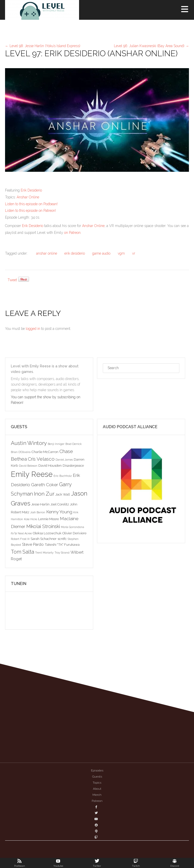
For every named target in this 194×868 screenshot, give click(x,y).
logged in (33, 329)
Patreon (97, 801)
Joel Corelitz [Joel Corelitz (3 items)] (60, 504)
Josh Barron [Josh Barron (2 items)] (38, 512)
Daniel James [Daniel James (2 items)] (64, 460)
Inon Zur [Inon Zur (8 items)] (44, 494)
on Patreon (72, 233)
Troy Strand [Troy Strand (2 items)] (62, 553)
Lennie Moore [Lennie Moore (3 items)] (48, 519)
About (97, 789)
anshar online (47, 253)
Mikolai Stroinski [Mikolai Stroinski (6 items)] (43, 526)
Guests (97, 777)
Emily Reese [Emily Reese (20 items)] (32, 474)
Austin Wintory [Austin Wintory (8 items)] (29, 443)
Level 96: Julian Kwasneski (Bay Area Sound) (151, 46)
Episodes (97, 770)
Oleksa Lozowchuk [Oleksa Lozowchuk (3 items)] (47, 533)
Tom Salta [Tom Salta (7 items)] (22, 552)
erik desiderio (75, 253)
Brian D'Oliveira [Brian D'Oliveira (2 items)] (21, 452)
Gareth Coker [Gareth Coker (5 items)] (45, 485)
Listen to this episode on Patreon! (30, 211)
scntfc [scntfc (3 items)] (62, 539)
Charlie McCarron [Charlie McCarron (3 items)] (45, 452)
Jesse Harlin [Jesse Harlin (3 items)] (40, 504)
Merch (97, 795)
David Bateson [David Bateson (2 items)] (28, 466)
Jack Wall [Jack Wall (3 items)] (63, 494)
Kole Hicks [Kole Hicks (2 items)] (31, 519)
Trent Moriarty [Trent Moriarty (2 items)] (44, 553)
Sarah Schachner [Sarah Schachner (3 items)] (44, 539)
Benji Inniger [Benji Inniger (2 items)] (56, 444)
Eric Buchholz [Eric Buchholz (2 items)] (63, 476)
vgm (121, 253)
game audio (101, 253)
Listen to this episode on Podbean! (31, 204)
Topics (97, 783)
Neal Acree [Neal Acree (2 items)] (25, 533)
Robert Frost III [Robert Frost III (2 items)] (20, 539)
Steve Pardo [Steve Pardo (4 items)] (33, 544)
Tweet (12, 280)
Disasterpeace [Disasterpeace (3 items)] (73, 465)
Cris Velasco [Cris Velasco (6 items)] (41, 459)
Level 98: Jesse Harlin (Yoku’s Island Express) (43, 46)
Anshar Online (28, 197)
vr (134, 253)
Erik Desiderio (31, 190)
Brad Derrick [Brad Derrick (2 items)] (74, 444)
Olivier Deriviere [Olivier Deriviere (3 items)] (74, 533)
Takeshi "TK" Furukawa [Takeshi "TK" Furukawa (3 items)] (62, 544)
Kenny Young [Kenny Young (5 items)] (59, 512)
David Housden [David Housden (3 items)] (50, 465)
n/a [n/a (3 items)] (14, 533)
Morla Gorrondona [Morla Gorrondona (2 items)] (72, 527)
